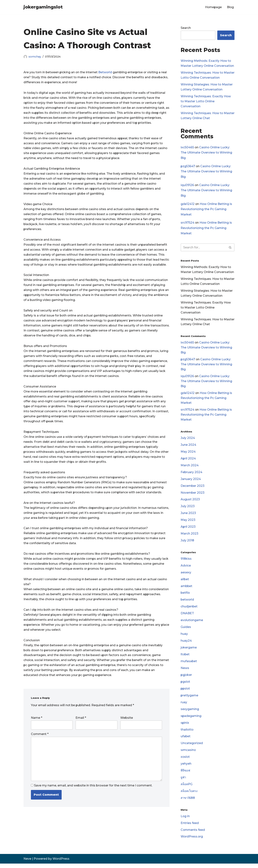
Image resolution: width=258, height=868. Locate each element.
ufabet (186, 740)
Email (81, 732)
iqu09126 (187, 185)
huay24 (186, 644)
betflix (185, 596)
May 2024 (188, 454)
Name (37, 732)
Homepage (213, 7)
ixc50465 (187, 148)
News (185, 671)
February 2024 (192, 475)
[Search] (203, 248)
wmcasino (188, 754)
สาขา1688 (188, 802)
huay (184, 637)
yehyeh (186, 768)
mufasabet (189, 665)
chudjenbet (189, 610)
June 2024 (188, 447)
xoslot (185, 761)
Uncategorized (192, 747)
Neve (27, 863)
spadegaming (191, 720)
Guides (186, 630)
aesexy (186, 575)
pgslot (186, 685)
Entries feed (190, 827)
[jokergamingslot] (43, 7)
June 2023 (188, 516)
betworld (187, 603)
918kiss (186, 561)
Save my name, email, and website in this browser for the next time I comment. (93, 800)
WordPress (61, 863)
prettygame (190, 699)
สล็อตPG (187, 789)
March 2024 (190, 467)
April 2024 (188, 461)
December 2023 (193, 488)
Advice (186, 568)
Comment (40, 749)
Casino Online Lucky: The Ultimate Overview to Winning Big (207, 153)
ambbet (187, 589)
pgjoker (186, 679)
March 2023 (190, 536)
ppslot (186, 692)
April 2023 (188, 529)
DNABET (187, 617)
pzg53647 (188, 167)
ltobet (185, 658)
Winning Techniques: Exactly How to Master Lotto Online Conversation (206, 102)
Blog (230, 7)
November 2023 (193, 495)
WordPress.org (192, 841)
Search (186, 28)
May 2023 (188, 523)
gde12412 (188, 204)
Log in (185, 821)
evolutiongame (192, 623)
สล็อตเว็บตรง (189, 795)
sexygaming (190, 713)
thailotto (187, 733)
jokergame (189, 651)
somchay (35, 57)
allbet (185, 582)
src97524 (187, 223)
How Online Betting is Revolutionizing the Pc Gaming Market (207, 210)
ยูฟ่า (183, 782)
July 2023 (188, 509)
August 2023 (190, 502)
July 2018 (187, 543)
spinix (185, 727)
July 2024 (188, 440)
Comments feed (193, 834)
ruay (184, 706)
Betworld (106, 72)
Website (127, 732)
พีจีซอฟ (185, 775)
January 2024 (191, 481)
